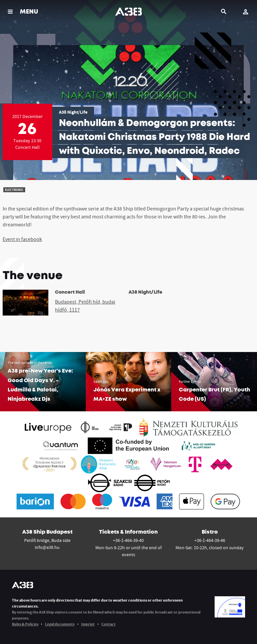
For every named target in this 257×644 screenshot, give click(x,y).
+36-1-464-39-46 (210, 540)
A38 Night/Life (73, 112)
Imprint (88, 624)
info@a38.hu (47, 547)
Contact (108, 624)
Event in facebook (22, 239)
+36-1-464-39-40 (128, 540)
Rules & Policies (25, 624)
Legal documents (60, 624)
